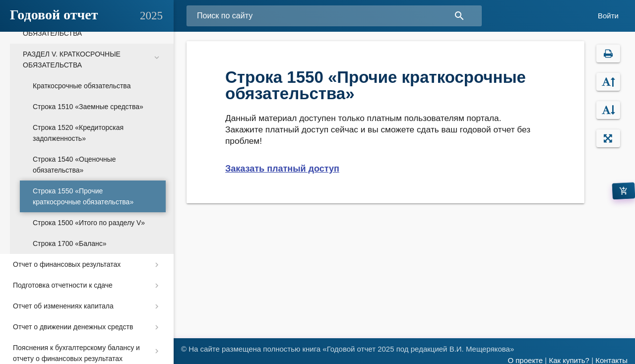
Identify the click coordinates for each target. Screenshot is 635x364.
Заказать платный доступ (282, 169)
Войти (608, 16)
